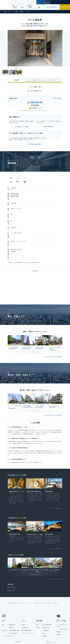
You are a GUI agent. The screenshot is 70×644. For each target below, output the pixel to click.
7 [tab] (37, 547)
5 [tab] (37, 322)
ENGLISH (44, 1)
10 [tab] (40, 547)
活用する (30, 6)
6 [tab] (38, 322)
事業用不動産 (26, 2)
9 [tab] (39, 547)
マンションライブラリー (52, 7)
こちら (31, 432)
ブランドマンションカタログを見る (53, 551)
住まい (14, 2)
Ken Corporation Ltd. (6, 5)
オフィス (19, 2)
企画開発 (44, 609)
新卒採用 (58, 605)
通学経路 (20, 229)
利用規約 (42, 639)
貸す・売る (5, 603)
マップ (39, 108)
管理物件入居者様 (46, 3)
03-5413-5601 (35, 105)
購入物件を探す (11, 563)
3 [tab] (34, 322)
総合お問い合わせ (21, 639)
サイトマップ (50, 639)
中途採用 (58, 607)
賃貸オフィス (25, 597)
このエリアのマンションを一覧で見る (53, 327)
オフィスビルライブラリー (28, 606)
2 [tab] (33, 322)
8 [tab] (38, 547)
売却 (43, 606)
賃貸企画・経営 (46, 600)
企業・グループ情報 (36, 2)
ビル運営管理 (25, 600)
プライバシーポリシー (33, 639)
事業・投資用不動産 (26, 603)
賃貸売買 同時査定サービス (30, 404)
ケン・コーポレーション (62, 602)
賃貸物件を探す (11, 559)
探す (14, 6)
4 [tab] (36, 322)
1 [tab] (32, 322)
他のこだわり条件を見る (56, 479)
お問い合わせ (65, 7)
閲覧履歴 (55, 3)
